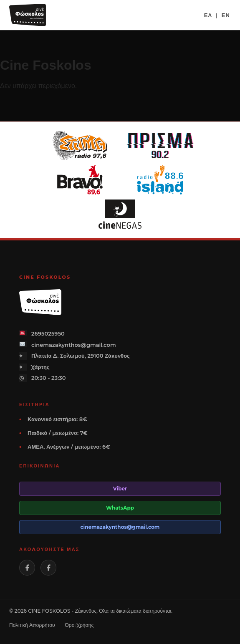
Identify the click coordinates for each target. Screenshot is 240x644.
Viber (120, 489)
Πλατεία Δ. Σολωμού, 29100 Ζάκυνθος (75, 356)
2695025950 (42, 333)
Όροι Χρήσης (80, 625)
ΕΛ (208, 15)
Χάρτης (34, 367)
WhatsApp (120, 508)
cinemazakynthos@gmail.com (68, 345)
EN (226, 15)
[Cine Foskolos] (28, 15)
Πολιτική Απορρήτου (32, 625)
